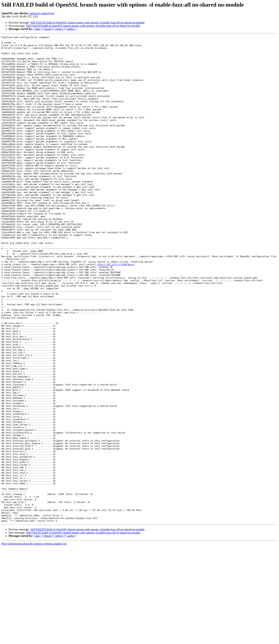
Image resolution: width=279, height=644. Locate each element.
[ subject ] (59, 29)
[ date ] (38, 29)
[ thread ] (48, 29)
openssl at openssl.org (42, 13)
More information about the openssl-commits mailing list (34, 641)
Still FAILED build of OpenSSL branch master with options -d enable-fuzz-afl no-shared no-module (88, 23)
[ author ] (71, 29)
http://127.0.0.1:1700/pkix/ (116, 310)
